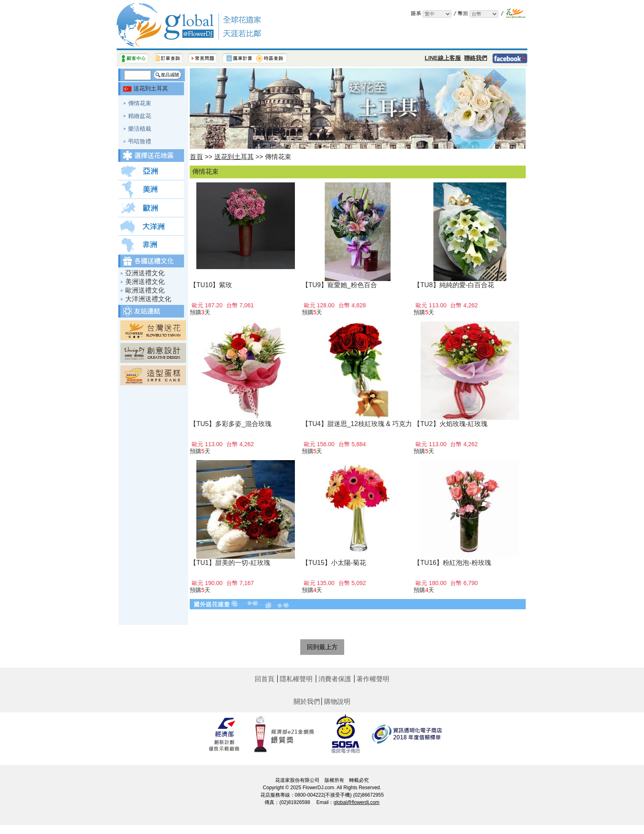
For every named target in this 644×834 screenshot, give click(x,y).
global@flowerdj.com (356, 802)
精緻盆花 (140, 116)
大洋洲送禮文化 (148, 299)
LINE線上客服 (443, 58)
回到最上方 (322, 647)
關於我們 (307, 702)
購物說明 (337, 702)
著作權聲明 (373, 679)
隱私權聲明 (296, 679)
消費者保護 (335, 679)
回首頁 (264, 679)
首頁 (196, 157)
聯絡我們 (476, 58)
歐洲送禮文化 (145, 290)
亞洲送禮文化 (145, 273)
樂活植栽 (140, 129)
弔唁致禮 (140, 141)
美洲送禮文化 (145, 282)
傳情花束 (140, 103)
